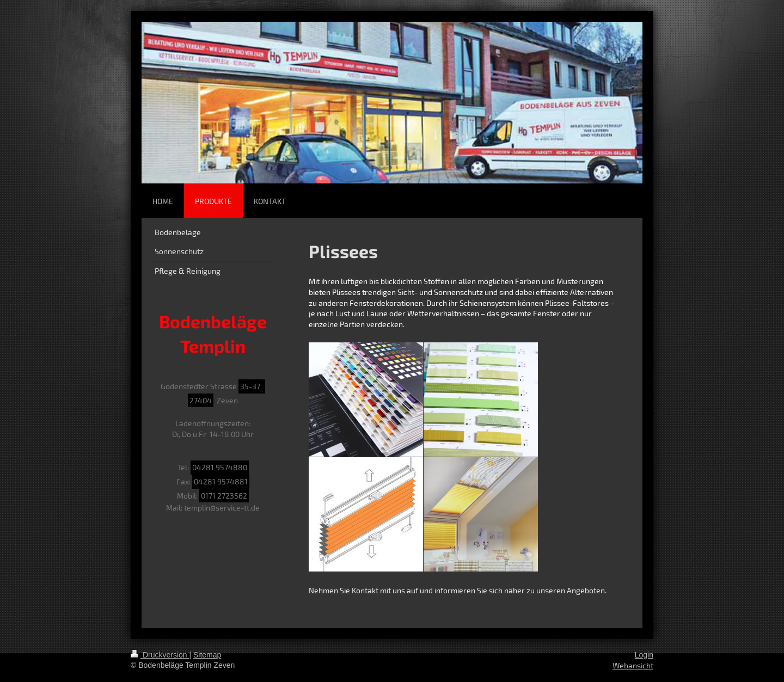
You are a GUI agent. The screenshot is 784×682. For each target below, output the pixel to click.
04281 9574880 (220, 467)
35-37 (252, 386)
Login (644, 655)
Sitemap (207, 655)
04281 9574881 (221, 481)
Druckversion (160, 655)
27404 (201, 400)
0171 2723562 (224, 496)
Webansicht (633, 665)
